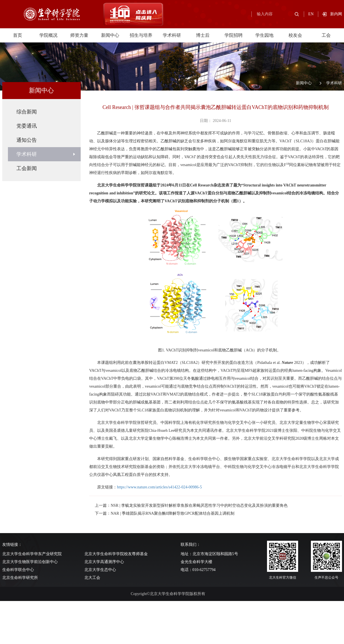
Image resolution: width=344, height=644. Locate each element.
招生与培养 (141, 35)
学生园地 (264, 35)
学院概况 (48, 35)
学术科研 (172, 35)
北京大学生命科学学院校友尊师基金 (116, 554)
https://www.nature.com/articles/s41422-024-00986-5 (159, 487)
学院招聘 (234, 35)
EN (311, 14)
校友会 (295, 35)
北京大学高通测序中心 (104, 562)
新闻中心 (110, 35)
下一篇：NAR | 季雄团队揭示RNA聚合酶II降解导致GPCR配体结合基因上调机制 (165, 513)
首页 (18, 35)
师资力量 (79, 35)
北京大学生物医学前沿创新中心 (30, 562)
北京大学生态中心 (100, 570)
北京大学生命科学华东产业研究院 (32, 554)
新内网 (336, 14)
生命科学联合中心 (18, 570)
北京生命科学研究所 (20, 578)
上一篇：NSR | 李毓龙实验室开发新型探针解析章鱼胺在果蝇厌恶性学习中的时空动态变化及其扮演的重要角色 (191, 505)
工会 (326, 35)
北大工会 (92, 578)
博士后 (203, 35)
